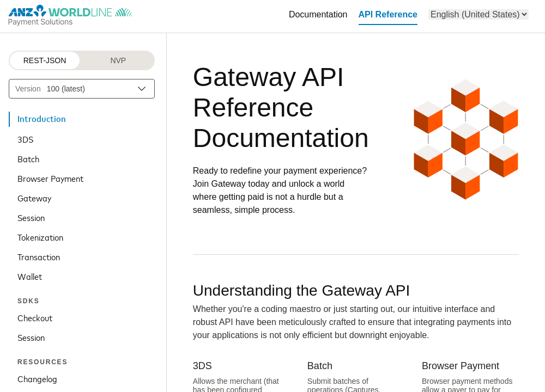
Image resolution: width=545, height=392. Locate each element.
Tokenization (40, 237)
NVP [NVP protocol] (118, 60)
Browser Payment (50, 178)
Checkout (35, 317)
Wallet (30, 276)
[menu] (479, 14)
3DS (25, 139)
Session (31, 217)
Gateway (34, 198)
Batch (28, 158)
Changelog (37, 378)
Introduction (42, 119)
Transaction (39, 256)
